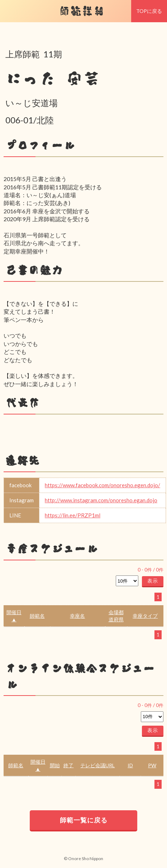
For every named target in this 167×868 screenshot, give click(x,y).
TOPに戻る (149, 11)
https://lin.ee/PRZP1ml (73, 515)
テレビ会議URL (97, 765)
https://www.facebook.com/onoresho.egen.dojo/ (102, 485)
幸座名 (77, 616)
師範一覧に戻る (84, 820)
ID (130, 765)
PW (152, 765)
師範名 (37, 616)
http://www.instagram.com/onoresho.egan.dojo (101, 500)
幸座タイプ (145, 616)
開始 (55, 765)
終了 (68, 765)
